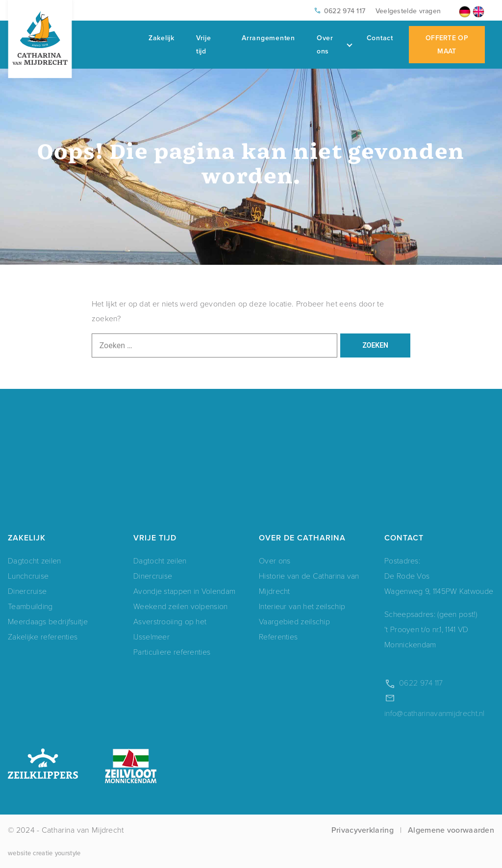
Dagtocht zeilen (35, 561)
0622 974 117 (345, 11)
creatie (43, 853)
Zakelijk (162, 38)
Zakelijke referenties (43, 637)
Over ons (334, 44)
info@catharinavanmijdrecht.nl (435, 713)
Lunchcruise (28, 576)
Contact (380, 38)
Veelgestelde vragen (408, 11)
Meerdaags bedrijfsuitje (48, 622)
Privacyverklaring (363, 830)
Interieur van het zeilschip (302, 606)
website (19, 853)
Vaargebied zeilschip (294, 622)
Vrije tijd (204, 44)
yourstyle (68, 853)
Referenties (278, 637)
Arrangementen (268, 38)
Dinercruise (27, 591)
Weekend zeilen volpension (181, 606)
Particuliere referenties (172, 652)
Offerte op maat (447, 44)
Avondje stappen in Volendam (184, 591)
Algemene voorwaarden (451, 830)
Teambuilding (30, 606)
